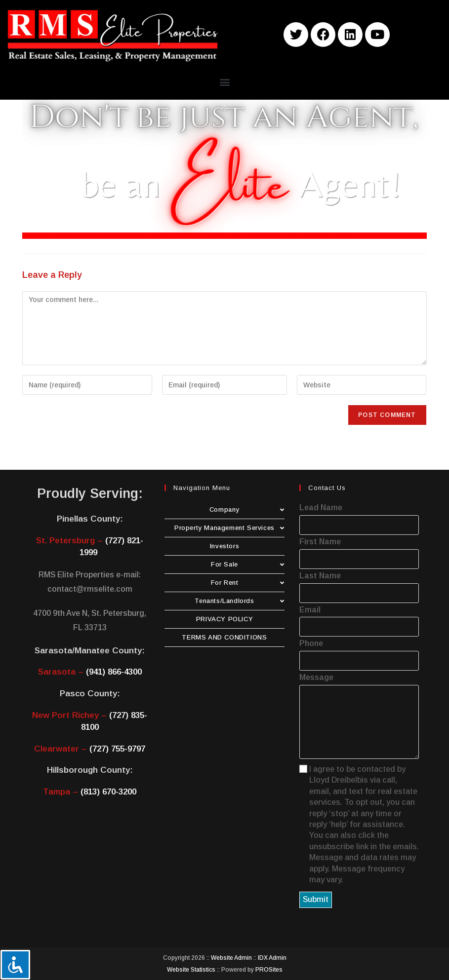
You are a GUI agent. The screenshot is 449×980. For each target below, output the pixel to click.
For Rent (248, 583)
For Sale (248, 564)
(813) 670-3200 (108, 792)
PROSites (269, 970)
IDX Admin (272, 958)
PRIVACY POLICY (224, 619)
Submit (316, 899)
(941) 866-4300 (114, 672)
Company (247, 509)
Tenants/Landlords (239, 601)
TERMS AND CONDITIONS (224, 637)
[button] (224, 82)
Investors (224, 546)
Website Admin (231, 958)
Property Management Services (229, 528)
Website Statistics (191, 970)
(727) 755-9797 (117, 749)
